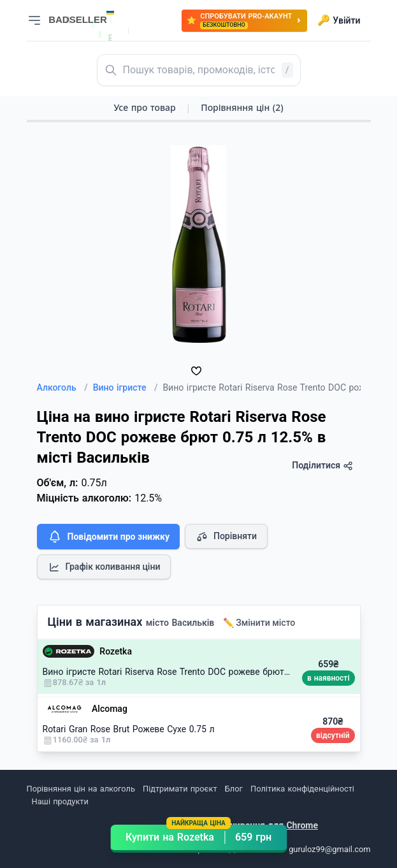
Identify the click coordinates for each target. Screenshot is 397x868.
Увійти (339, 20)
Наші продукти (60, 801)
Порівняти (226, 537)
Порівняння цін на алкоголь (81, 789)
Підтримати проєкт (180, 789)
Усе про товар (144, 107)
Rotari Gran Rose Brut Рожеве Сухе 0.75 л (129, 729)
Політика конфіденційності (302, 789)
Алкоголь (62, 387)
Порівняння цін (242, 107)
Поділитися (322, 466)
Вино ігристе (126, 387)
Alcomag (110, 709)
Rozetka (116, 651)
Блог (234, 789)
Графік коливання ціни (104, 567)
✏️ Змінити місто (259, 623)
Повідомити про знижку (108, 537)
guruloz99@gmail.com (329, 849)
